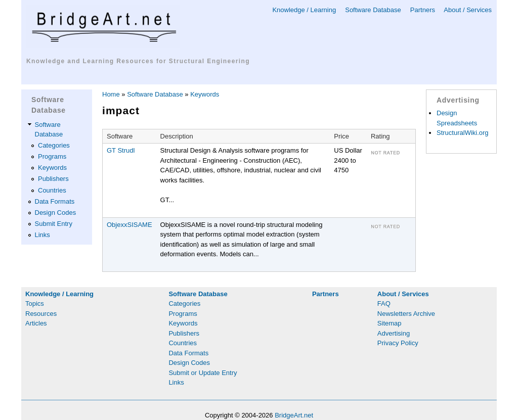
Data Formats (55, 201)
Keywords (52, 168)
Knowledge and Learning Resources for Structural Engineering (138, 61)
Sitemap (390, 323)
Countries (52, 190)
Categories (54, 145)
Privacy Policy (398, 343)
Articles (36, 323)
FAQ (384, 304)
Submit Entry (54, 224)
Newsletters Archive (406, 314)
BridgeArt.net (294, 415)
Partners (423, 10)
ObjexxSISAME (129, 225)
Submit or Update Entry (203, 373)
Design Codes (56, 213)
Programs (52, 156)
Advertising (394, 333)
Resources (41, 314)
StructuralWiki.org (463, 133)
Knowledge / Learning (304, 10)
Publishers (53, 179)
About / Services (468, 10)
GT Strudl (121, 150)
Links (42, 235)
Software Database (373, 10)
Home (111, 94)
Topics (35, 304)
